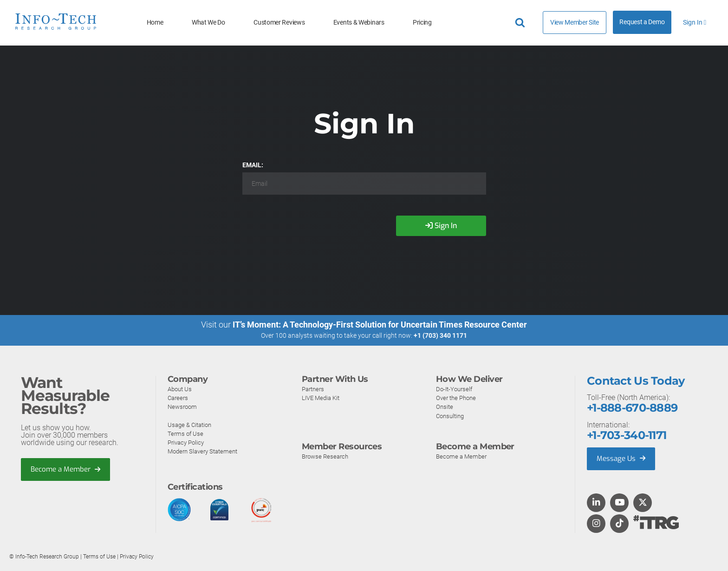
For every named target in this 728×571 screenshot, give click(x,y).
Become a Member (68, 469)
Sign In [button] (695, 23)
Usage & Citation (192, 424)
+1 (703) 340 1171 (440, 335)
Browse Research (327, 456)
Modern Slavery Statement (206, 451)
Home (155, 23)
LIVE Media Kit (322, 398)
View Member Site (575, 22)
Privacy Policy (188, 442)
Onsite (445, 407)
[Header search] (521, 23)
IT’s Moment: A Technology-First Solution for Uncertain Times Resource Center (380, 325)
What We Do (208, 23)
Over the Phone (458, 398)
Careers (179, 398)
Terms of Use (186, 433)
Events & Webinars (359, 23)
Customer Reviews (279, 23)
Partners (314, 389)
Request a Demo (642, 22)
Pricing (422, 23)
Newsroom (183, 407)
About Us (181, 389)
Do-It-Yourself (456, 389)
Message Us (622, 458)
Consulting (452, 415)
